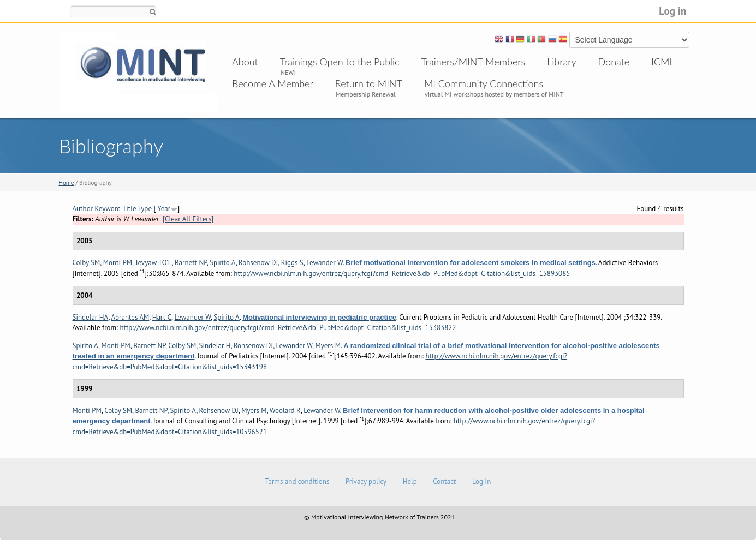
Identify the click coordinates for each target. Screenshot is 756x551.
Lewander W (325, 263)
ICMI (662, 62)
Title (129, 209)
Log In (481, 481)
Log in (672, 11)
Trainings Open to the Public (340, 62)
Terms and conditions (297, 481)
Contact (444, 481)
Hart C (162, 317)
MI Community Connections (484, 83)
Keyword (108, 209)
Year (164, 209)
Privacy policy (366, 481)
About (245, 62)
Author (83, 209)
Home (67, 183)
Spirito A (223, 263)
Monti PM (118, 263)
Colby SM (87, 263)
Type (145, 209)
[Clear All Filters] (188, 219)
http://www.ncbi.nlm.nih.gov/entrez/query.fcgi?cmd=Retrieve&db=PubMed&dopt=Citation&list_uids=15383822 (288, 328)
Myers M (328, 346)
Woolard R (285, 411)
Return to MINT (369, 83)
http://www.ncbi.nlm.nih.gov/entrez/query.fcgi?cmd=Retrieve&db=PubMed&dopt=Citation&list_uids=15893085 (402, 274)
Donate (614, 62)
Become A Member (273, 83)
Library (561, 62)
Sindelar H (215, 346)
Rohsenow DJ (258, 263)
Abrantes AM (130, 317)
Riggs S (292, 263)
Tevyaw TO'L (153, 263)
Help (410, 481)
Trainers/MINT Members (474, 62)
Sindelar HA (91, 317)
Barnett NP (191, 263)
